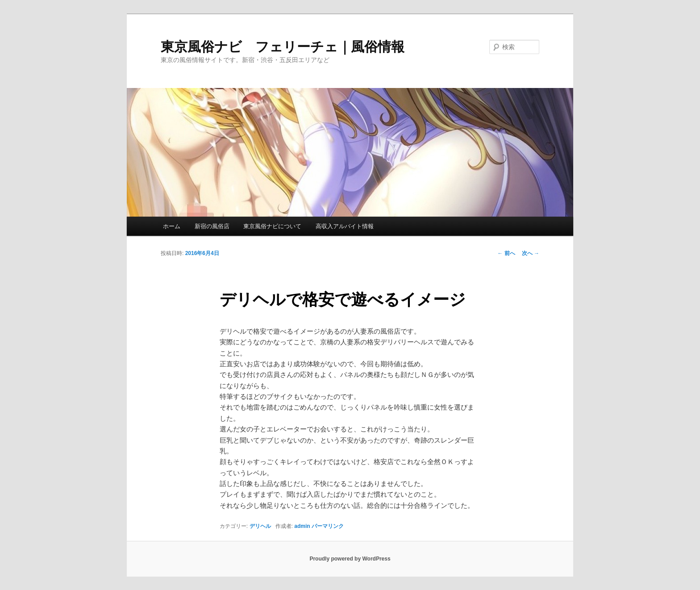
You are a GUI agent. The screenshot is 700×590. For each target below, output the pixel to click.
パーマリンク (328, 526)
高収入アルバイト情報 (345, 226)
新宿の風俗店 (212, 226)
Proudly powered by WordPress (350, 559)
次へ (531, 253)
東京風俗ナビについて (272, 226)
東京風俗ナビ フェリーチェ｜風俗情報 (283, 47)
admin (302, 526)
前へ (506, 253)
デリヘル (260, 526)
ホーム (172, 226)
